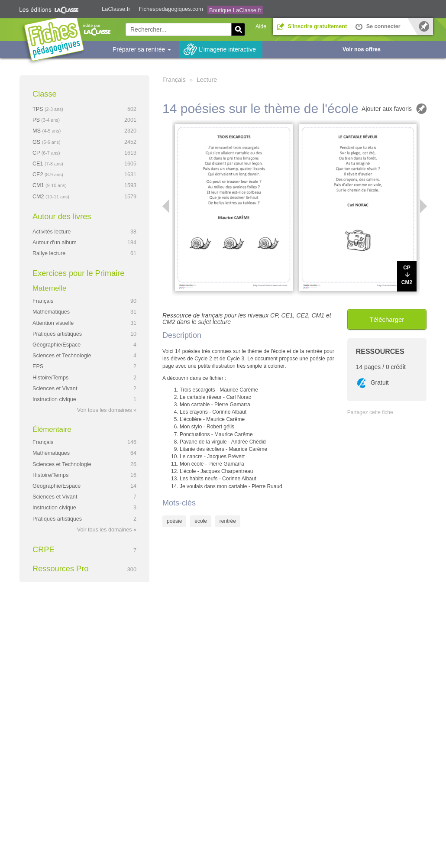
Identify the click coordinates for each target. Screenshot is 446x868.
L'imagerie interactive (227, 49)
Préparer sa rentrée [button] (142, 49)
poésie (174, 521)
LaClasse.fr (116, 9)
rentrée (228, 521)
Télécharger (387, 319)
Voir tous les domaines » (107, 410)
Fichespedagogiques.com (171, 9)
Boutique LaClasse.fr (235, 10)
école (201, 521)
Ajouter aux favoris (387, 109)
